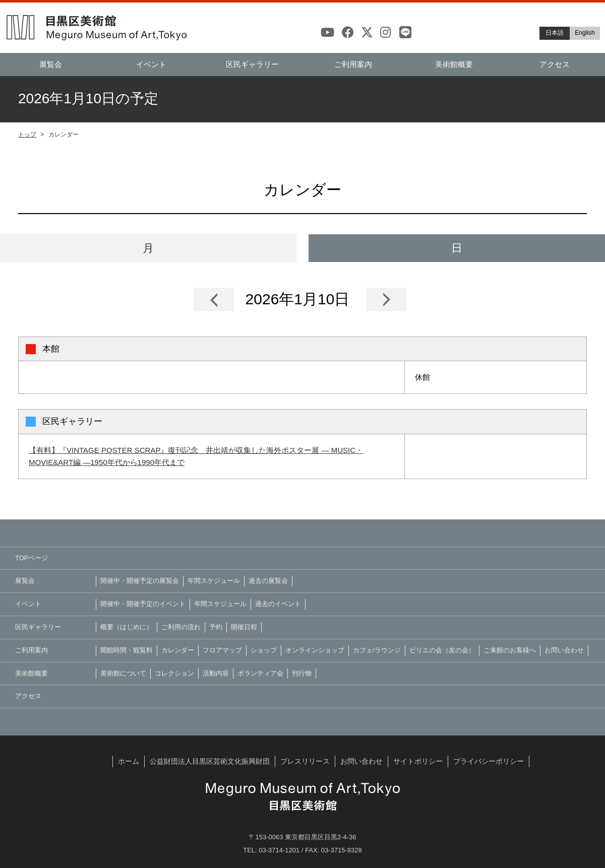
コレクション (174, 673)
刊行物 (302, 673)
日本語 (555, 33)
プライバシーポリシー (489, 761)
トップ (27, 135)
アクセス (555, 64)
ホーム (129, 761)
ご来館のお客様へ (510, 650)
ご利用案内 (353, 64)
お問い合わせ (564, 650)
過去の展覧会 (268, 581)
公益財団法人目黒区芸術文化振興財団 (210, 761)
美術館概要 (454, 64)
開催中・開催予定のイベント (143, 604)
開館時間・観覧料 (127, 650)
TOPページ (32, 558)
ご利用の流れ (181, 627)
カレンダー (178, 650)
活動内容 (216, 673)
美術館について (123, 673)
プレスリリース (305, 761)
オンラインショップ (315, 650)
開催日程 (244, 627)
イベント (151, 64)
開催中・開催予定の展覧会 (140, 581)
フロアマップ (222, 650)
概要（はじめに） (127, 627)
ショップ (264, 650)
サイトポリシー (418, 761)
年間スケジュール (214, 581)
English (585, 33)
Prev (214, 299)
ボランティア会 (260, 673)
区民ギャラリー (252, 64)
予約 (216, 627)
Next (387, 299)
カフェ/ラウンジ (377, 650)
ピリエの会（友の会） (442, 650)
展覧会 (51, 64)
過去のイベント (278, 604)
